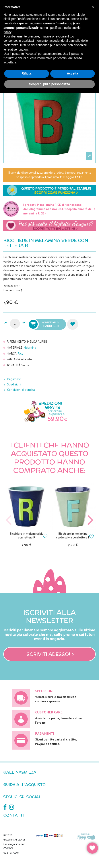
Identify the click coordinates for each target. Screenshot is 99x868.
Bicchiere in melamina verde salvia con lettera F (73, 535)
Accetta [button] (73, 73)
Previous (9, 520)
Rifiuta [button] (27, 73)
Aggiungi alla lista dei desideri (73, 324)
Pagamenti (14, 379)
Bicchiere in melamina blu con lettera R (26, 535)
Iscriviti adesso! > (50, 654)
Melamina (30, 347)
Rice (20, 353)
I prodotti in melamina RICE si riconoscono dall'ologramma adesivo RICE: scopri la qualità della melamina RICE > (59, 209)
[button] (93, 7)
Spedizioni (14, 384)
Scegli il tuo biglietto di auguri (49, 226)
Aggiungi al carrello (45, 324)
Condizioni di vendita (21, 390)
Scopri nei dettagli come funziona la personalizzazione (49, 191)
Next (90, 520)
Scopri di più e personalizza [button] (49, 84)
